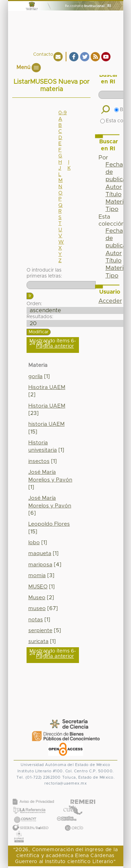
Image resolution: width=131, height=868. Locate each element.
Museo (37, 598)
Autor (114, 187)
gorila (35, 377)
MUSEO (38, 587)
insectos (39, 461)
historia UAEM (46, 424)
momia (37, 576)
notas (36, 620)
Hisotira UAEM (47, 387)
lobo (34, 543)
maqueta (40, 553)
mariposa (40, 565)
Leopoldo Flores (49, 524)
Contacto (43, 54)
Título (114, 194)
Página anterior (55, 346)
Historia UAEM (47, 406)
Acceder (110, 301)
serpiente (40, 631)
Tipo (112, 209)
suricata (38, 641)
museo (37, 609)
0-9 (63, 113)
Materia (116, 202)
